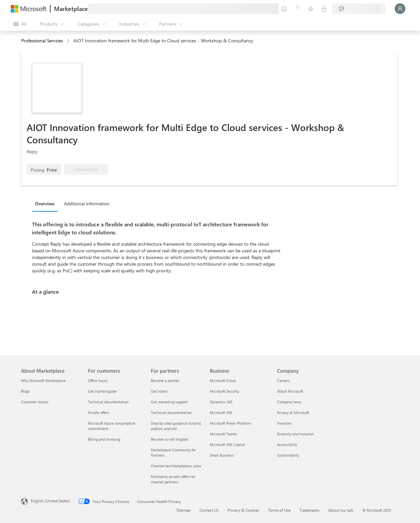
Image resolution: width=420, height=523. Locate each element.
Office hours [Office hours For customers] (98, 380)
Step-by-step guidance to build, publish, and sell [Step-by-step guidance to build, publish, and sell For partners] (176, 426)
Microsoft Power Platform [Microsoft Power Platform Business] (230, 423)
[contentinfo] (69, 41)
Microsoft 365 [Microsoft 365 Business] (221, 412)
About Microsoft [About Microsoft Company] (290, 391)
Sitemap (184, 510)
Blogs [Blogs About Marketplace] (25, 391)
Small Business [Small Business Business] (222, 455)
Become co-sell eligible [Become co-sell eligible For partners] (170, 439)
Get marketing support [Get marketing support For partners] (169, 402)
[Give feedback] (284, 9)
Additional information (87, 203)
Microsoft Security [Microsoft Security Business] (224, 391)
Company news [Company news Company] (289, 402)
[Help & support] (297, 9)
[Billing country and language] (359, 9)
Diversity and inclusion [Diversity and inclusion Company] (295, 434)
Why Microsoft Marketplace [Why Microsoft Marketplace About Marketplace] (43, 380)
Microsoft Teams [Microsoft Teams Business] (223, 434)
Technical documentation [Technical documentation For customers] (108, 402)
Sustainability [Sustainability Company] (288, 455)
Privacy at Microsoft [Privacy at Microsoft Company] (293, 412)
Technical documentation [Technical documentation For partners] (171, 412)
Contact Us (209, 510)
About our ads (341, 510)
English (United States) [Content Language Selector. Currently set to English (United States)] (51, 501)
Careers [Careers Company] (283, 380)
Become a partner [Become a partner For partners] (165, 380)
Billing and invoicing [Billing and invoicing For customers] (104, 439)
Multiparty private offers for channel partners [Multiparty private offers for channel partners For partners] (173, 479)
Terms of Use (279, 510)
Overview (45, 203)
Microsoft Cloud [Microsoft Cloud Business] (223, 380)
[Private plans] (324, 9)
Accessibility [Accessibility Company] (287, 444)
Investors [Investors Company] (284, 423)
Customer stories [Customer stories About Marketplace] (35, 402)
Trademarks (309, 510)
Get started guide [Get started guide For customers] (102, 391)
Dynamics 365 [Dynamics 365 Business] (221, 402)
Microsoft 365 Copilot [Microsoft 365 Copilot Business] (227, 444)
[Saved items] (311, 9)
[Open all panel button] (20, 24)
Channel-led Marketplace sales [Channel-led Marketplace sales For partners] (176, 466)
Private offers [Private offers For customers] (99, 412)
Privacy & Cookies (243, 510)
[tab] (46, 203)
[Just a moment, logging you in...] (400, 9)
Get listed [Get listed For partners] (159, 391)
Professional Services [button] (42, 40)
